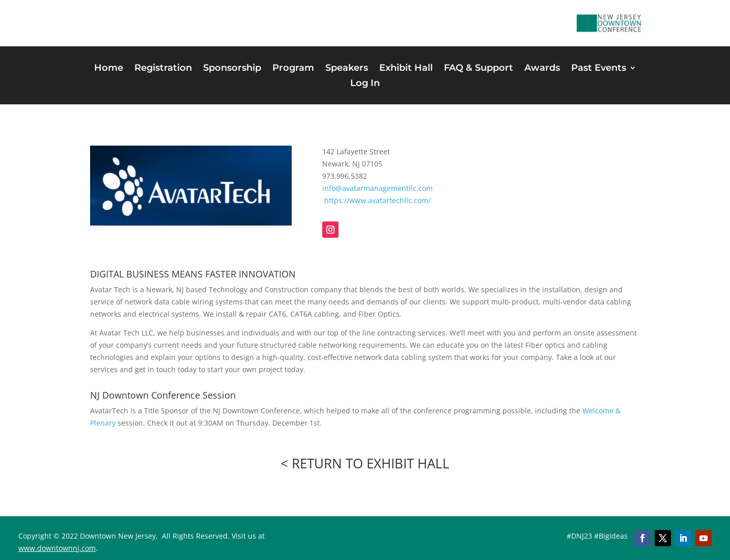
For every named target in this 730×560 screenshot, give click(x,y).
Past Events (599, 69)
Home (109, 69)
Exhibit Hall (406, 69)
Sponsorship (232, 69)
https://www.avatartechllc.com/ (377, 200)
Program (293, 69)
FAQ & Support (479, 69)
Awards (542, 69)
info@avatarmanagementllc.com (377, 188)
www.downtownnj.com (57, 548)
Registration (163, 69)
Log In (365, 84)
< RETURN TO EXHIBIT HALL (365, 463)
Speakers (347, 69)
